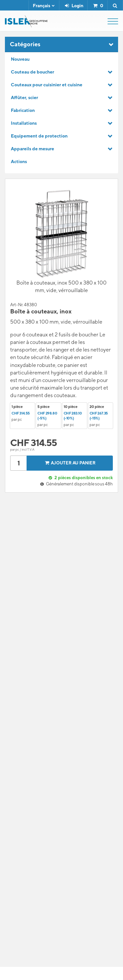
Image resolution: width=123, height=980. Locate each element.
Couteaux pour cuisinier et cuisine (47, 85)
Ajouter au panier (69, 463)
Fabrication (23, 110)
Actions (19, 161)
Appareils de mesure (32, 149)
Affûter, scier (24, 97)
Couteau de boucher (32, 72)
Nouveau (20, 59)
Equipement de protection (39, 136)
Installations (24, 123)
